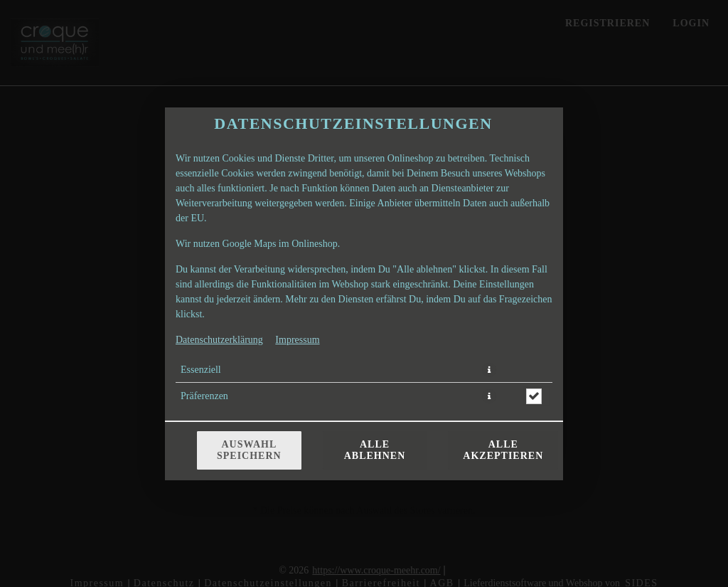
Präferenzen (204, 396)
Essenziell (201, 370)
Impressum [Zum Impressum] (297, 340)
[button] (489, 370)
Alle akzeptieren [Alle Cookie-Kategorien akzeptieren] (503, 450)
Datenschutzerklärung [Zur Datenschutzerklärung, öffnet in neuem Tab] (219, 340)
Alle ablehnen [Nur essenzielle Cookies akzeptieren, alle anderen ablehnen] (375, 450)
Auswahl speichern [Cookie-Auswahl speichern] (249, 450)
